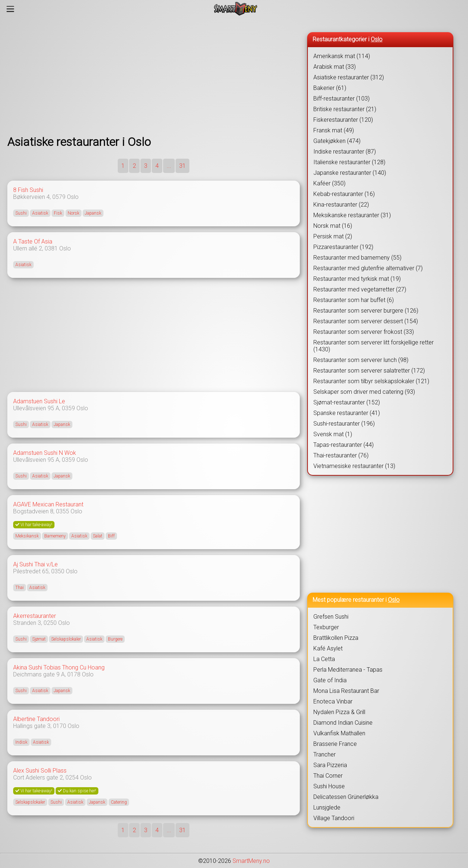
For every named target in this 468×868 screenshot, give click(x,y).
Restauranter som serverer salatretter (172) (369, 371)
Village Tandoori (334, 818)
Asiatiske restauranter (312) (349, 77)
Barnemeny (55, 536)
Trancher (324, 754)
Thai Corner (328, 776)
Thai (20, 588)
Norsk (73, 213)
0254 (72, 778)
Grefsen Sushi (331, 617)
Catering (119, 802)
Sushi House (329, 786)
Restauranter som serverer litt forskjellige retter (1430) (373, 346)
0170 (60, 726)
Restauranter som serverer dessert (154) (366, 321)
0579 (59, 197)
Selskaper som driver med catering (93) (364, 392)
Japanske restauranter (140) (350, 173)
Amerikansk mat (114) (342, 56)
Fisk (58, 213)
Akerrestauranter (35, 616)
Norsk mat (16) (333, 226)
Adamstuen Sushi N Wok (45, 453)
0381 (51, 248)
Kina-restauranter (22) (341, 205)
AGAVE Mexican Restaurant (48, 504)
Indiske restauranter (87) (345, 152)
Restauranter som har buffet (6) (354, 300)
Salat (98, 536)
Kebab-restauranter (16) (344, 194)
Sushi (21, 213)
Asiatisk (40, 213)
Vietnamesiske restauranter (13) (354, 466)
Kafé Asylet (328, 648)
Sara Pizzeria (330, 765)
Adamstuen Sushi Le (39, 401)
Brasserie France (335, 744)
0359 (68, 408)
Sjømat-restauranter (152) (347, 402)
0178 (74, 674)
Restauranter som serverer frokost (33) (364, 332)
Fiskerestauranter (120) (343, 120)
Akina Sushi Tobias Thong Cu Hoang (59, 667)
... (169, 166)
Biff (111, 536)
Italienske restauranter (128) (349, 162)
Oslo (73, 197)
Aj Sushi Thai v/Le (35, 564)
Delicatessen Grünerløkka (346, 797)
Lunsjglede (327, 807)
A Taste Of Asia (33, 241)
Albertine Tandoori (36, 719)
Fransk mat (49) (334, 130)
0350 (58, 571)
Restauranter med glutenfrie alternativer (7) (368, 268)
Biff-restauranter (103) (341, 99)
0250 (50, 623)
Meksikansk (27, 536)
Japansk (93, 213)
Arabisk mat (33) (335, 67)
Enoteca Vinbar (333, 701)
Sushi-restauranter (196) (344, 424)
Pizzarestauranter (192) (343, 247)
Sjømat (39, 639)
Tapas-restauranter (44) (344, 445)
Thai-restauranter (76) (341, 455)
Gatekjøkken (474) (337, 141)
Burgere (115, 639)
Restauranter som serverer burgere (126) (366, 311)
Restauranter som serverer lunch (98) (361, 360)
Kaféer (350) (329, 183)
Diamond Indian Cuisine (343, 723)
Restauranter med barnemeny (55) (357, 258)
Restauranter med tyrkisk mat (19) (357, 279)
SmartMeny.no (251, 861)
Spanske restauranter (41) (347, 413)
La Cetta (324, 659)
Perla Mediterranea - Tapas (348, 670)
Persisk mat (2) (333, 236)
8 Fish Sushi (28, 190)
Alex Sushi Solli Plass (40, 771)
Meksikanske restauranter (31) (352, 215)
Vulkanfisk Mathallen (339, 733)
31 (182, 166)
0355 (63, 511)
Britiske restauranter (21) (345, 109)
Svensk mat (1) (333, 434)
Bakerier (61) (330, 88)
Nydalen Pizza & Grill (339, 712)
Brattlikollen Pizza (336, 638)
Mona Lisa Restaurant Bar (346, 691)
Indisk (21, 742)
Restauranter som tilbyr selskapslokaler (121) (371, 381)
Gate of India (330, 680)
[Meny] (10, 9)
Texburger (326, 627)
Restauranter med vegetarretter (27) (360, 289)
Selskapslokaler (66, 639)
